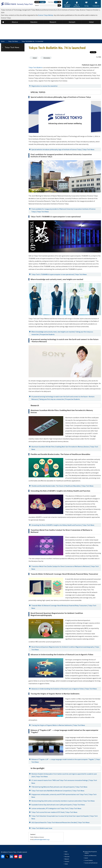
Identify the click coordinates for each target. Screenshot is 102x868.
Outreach (67, 861)
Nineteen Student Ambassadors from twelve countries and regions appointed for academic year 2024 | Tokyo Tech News (64, 775)
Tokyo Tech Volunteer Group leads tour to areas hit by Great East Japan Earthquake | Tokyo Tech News (65, 817)
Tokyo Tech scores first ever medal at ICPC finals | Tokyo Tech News (54, 812)
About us (12, 847)
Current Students (89, 860)
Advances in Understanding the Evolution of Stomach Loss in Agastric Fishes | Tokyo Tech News (64, 689)
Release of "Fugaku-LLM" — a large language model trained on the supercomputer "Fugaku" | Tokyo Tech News (66, 761)
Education (67, 856)
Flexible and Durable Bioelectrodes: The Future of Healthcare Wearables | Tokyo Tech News (62, 486)
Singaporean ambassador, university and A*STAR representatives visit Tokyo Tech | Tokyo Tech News (64, 796)
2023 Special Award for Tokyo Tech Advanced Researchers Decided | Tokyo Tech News (60, 822)
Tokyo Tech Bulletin (35, 67)
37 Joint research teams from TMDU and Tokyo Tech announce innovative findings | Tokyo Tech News (64, 782)
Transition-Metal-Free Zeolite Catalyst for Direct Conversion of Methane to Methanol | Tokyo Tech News (65, 568)
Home (3, 41)
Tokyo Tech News (13, 41)
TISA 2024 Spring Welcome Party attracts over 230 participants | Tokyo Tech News (59, 787)
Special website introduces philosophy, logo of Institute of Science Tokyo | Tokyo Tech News (63, 149)
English (43, 2)
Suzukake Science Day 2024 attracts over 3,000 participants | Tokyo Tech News (58, 805)
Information (47, 58)
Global (35, 58)
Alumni (86, 858)
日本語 (37, 2)
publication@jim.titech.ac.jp (42, 839)
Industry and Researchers (91, 855)
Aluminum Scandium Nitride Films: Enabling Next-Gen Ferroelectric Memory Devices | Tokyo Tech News (65, 448)
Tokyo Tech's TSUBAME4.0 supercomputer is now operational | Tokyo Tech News (59, 274)
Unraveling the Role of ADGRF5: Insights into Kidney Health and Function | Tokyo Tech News (63, 525)
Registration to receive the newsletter (45, 86)
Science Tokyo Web (45, 15)
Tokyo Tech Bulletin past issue (42, 828)
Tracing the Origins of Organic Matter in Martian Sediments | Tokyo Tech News (58, 725)
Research (67, 859)
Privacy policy (32, 847)
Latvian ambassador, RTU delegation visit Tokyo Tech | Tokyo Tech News (56, 808)
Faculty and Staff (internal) (91, 863)
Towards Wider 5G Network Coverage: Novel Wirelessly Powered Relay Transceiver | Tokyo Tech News (64, 607)
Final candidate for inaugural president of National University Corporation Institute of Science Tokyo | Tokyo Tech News (63, 210)
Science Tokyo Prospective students (91, 852)
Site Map (52, 847)
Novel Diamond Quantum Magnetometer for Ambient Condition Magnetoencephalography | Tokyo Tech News (65, 648)
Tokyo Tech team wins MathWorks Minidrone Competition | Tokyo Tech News (58, 791)
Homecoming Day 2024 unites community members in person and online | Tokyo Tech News (63, 801)
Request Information (92, 847)
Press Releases (72, 847)
